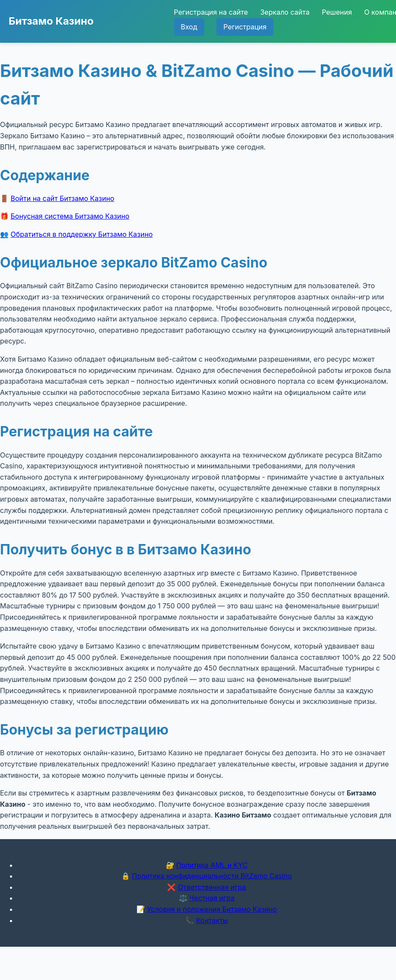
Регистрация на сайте (211, 12)
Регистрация (245, 27)
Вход (189, 27)
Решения (337, 12)
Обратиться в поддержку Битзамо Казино (82, 234)
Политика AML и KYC (212, 865)
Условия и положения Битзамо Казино (212, 909)
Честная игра (212, 898)
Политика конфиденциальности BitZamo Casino (212, 876)
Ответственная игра (212, 887)
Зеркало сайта (285, 12)
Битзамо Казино (51, 21)
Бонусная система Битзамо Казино (70, 216)
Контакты (212, 920)
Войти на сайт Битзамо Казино (63, 198)
